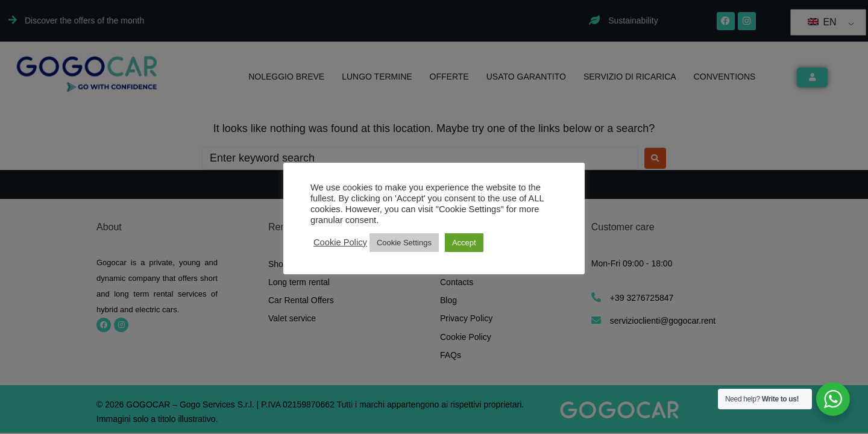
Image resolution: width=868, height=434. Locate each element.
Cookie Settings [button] (404, 243)
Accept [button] (464, 243)
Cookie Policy (340, 242)
